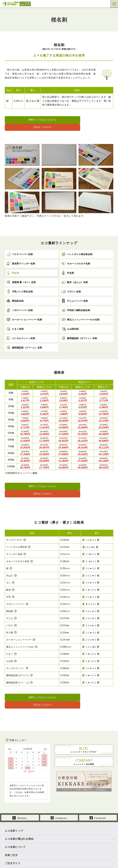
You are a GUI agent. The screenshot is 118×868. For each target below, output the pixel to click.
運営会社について (15, 848)
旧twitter (20, 794)
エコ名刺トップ (14, 808)
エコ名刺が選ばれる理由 (19, 816)
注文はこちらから (87, 120)
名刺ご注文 (11, 832)
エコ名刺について (15, 824)
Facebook (98, 794)
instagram (59, 794)
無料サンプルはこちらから (31, 120)
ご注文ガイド (13, 840)
